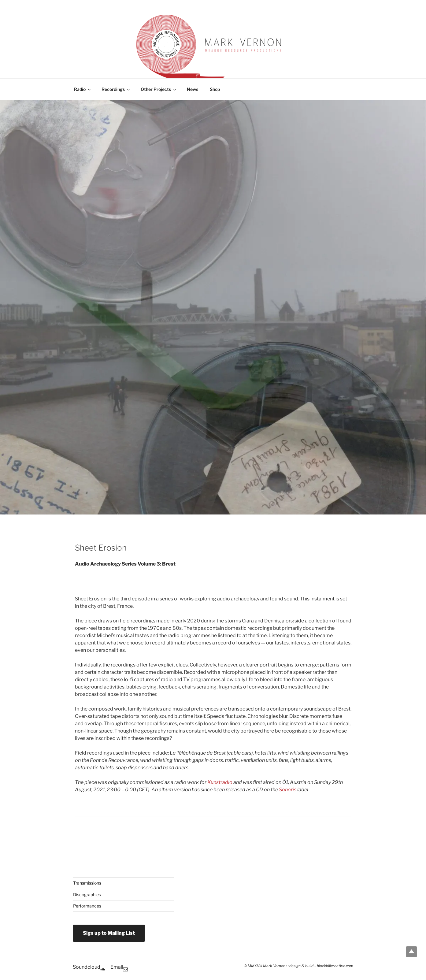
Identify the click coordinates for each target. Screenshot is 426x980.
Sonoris (288, 790)
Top (411, 952)
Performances (87, 906)
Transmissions (87, 883)
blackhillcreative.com (335, 966)
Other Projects (159, 89)
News (193, 89)
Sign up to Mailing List (109, 933)
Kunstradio (220, 782)
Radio (83, 89)
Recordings (116, 89)
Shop (215, 89)
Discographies (87, 895)
